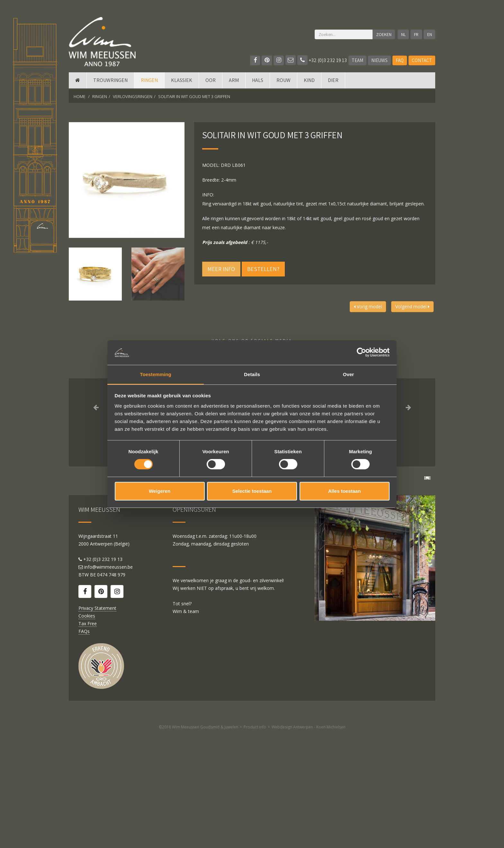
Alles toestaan (345, 491)
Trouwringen (110, 81)
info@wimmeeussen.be (108, 681)
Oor (211, 81)
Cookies (87, 730)
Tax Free (88, 737)
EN (430, 34)
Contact (422, 60)
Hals (258, 81)
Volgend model (412, 307)
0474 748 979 (111, 688)
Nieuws (379, 60)
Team (357, 60)
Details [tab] (252, 374)
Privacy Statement (97, 722)
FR (416, 34)
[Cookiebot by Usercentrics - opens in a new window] (361, 352)
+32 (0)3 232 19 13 (322, 60)
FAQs (84, 745)
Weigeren (160, 491)
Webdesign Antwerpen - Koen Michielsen (309, 841)
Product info (255, 841)
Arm (234, 81)
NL (403, 34)
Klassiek (182, 81)
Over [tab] (349, 374)
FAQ (400, 60)
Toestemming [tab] (156, 374)
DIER (333, 81)
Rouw (283, 81)
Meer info (221, 269)
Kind (309, 81)
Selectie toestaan (252, 491)
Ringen (149, 81)
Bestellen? (263, 269)
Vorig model (368, 307)
